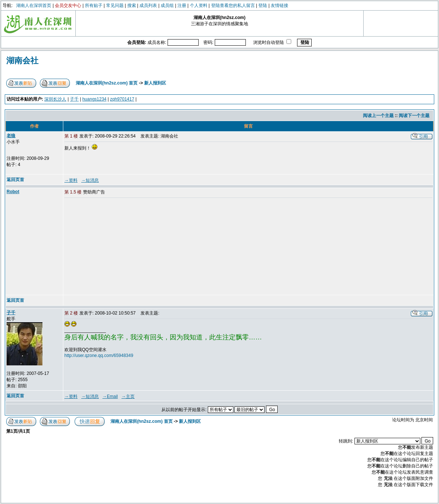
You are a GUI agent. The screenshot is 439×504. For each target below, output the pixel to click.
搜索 (132, 5)
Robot (13, 192)
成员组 (167, 5)
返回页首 (15, 180)
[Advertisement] (120, 247)
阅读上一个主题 (378, 116)
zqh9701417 (122, 99)
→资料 (71, 180)
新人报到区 (155, 83)
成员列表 (148, 5)
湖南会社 (22, 61)
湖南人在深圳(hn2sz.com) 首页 (107, 83)
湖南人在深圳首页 (34, 5)
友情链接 (279, 5)
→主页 (128, 396)
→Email (110, 396)
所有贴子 (94, 5)
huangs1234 (94, 99)
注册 (182, 5)
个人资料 (199, 5)
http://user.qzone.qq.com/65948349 (99, 356)
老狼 (11, 136)
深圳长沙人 (55, 99)
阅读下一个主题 (414, 116)
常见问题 (115, 5)
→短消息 (90, 180)
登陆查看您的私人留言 (233, 5)
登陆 (263, 5)
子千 (74, 99)
